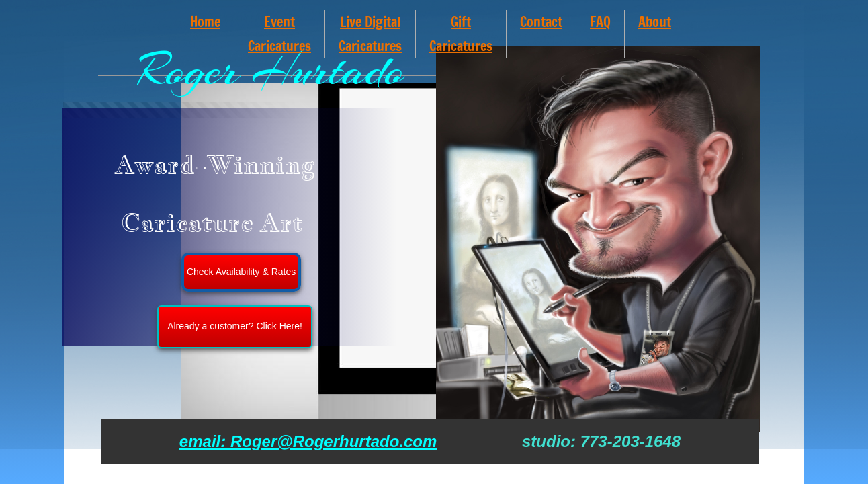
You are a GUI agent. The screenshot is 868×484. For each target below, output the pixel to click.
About (655, 22)
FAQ (600, 22)
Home (205, 22)
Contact (541, 22)
